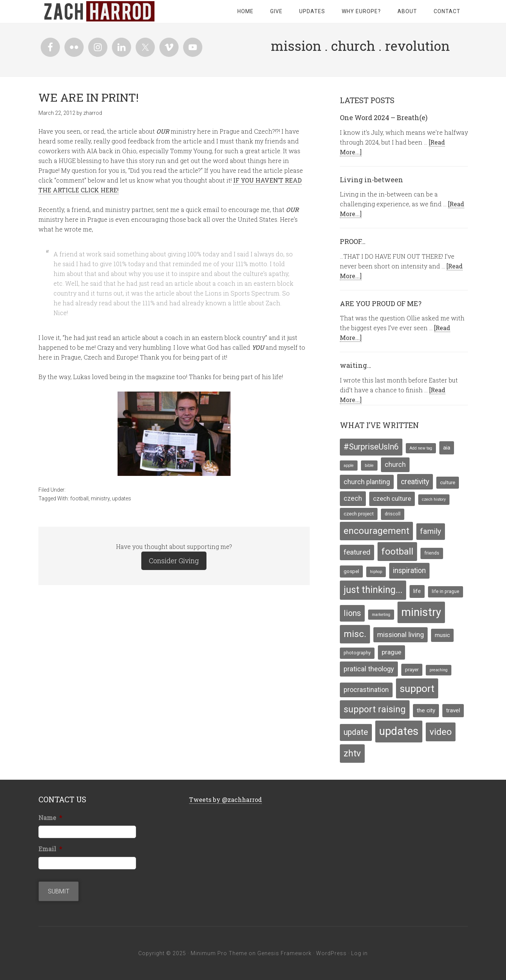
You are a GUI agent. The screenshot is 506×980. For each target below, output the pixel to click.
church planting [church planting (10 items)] (367, 482)
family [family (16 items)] (431, 531)
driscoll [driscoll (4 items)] (393, 514)
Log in (359, 953)
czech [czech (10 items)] (353, 498)
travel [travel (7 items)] (453, 710)
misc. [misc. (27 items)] (355, 634)
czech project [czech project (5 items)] (359, 514)
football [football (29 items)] (397, 551)
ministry (100, 498)
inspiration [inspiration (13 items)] (409, 571)
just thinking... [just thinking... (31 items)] (373, 590)
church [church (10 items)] (395, 465)
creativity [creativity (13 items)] (415, 482)
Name (50, 818)
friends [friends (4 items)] (432, 553)
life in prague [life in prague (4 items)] (446, 591)
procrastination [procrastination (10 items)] (366, 690)
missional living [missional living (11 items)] (401, 635)
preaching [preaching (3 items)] (439, 670)
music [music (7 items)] (442, 635)
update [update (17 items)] (356, 732)
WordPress (331, 953)
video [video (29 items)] (441, 732)
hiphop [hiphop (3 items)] (376, 572)
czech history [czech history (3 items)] (434, 499)
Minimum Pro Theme (219, 953)
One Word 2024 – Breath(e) (384, 117)
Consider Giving (174, 561)
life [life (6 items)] (417, 591)
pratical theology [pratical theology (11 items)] (369, 669)
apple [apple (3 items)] (349, 466)
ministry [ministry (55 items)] (421, 612)
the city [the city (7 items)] (426, 710)
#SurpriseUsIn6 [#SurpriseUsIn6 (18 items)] (371, 447)
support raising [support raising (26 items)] (375, 709)
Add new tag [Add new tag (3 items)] (421, 448)
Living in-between (371, 180)
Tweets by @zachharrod (225, 799)
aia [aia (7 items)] (447, 448)
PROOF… (353, 241)
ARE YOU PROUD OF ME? (381, 303)
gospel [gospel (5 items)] (351, 571)
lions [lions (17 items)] (352, 613)
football (79, 498)
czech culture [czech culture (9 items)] (392, 498)
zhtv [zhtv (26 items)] (352, 753)
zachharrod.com (99, 11)
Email (50, 849)
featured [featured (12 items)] (357, 552)
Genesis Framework (284, 953)
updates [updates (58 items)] (399, 731)
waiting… (355, 365)
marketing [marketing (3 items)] (381, 615)
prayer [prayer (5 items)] (412, 669)
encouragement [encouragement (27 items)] (376, 531)
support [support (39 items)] (417, 688)
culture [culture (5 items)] (448, 482)
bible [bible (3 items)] (369, 466)
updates (122, 498)
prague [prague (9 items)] (391, 652)
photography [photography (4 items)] (357, 653)
